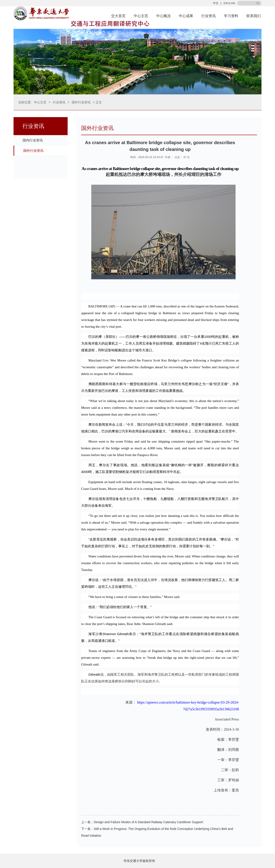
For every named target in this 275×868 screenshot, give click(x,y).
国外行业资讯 (81, 102)
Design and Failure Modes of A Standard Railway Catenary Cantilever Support (148, 822)
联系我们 (254, 16)
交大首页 (118, 16)
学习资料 (231, 16)
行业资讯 (209, 16)
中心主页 (141, 16)
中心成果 (186, 16)
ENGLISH (229, 3)
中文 (216, 3)
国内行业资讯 (33, 140)
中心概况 (163, 16)
